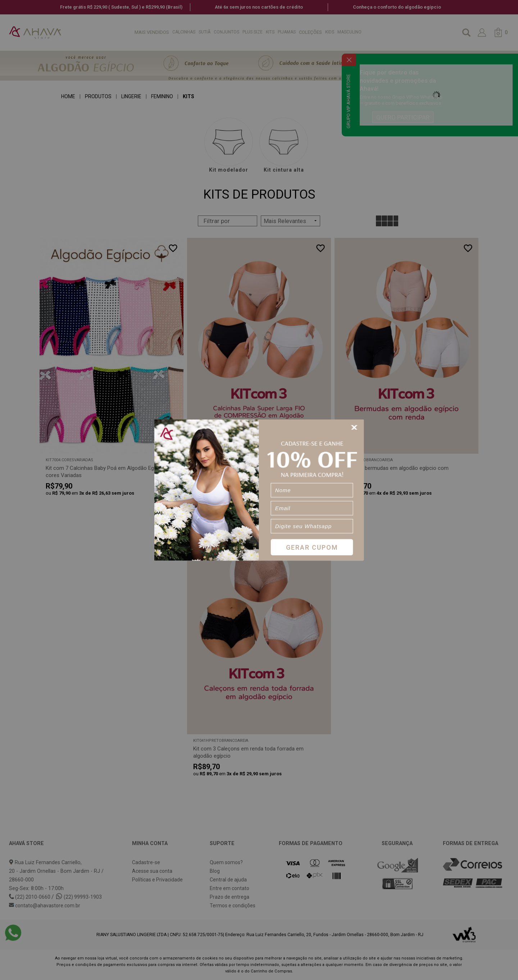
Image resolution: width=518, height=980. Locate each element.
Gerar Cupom (312, 547)
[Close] (355, 428)
